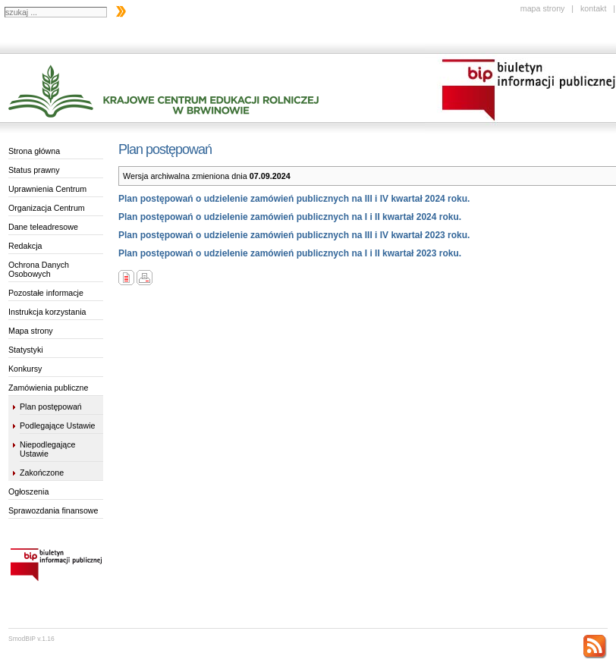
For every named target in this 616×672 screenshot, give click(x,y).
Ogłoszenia (28, 491)
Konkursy (25, 369)
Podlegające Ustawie (58, 425)
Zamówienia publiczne (48, 388)
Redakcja (25, 246)
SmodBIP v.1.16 (31, 639)
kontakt (593, 8)
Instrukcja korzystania (47, 312)
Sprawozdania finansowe (53, 510)
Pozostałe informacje (46, 293)
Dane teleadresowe (43, 227)
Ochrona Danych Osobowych (39, 269)
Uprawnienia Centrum (47, 189)
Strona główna (34, 151)
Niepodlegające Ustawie (47, 449)
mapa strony (543, 8)
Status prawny (34, 170)
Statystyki (26, 350)
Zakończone (42, 473)
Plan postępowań (51, 407)
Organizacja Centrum (47, 208)
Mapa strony (31, 331)
